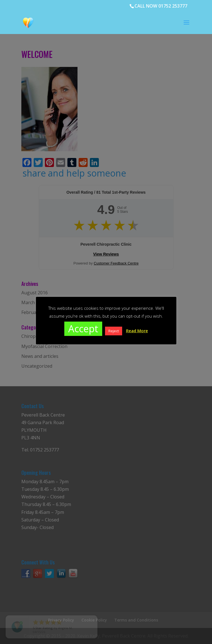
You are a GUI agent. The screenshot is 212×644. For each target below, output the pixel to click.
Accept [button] (83, 329)
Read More (137, 331)
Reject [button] (114, 331)
